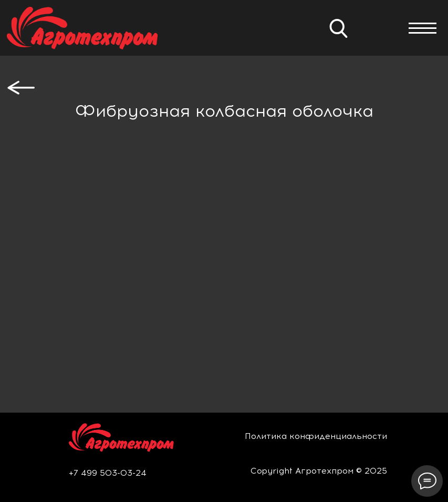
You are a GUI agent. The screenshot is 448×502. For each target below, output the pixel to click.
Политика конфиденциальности (316, 436)
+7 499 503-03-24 (108, 473)
